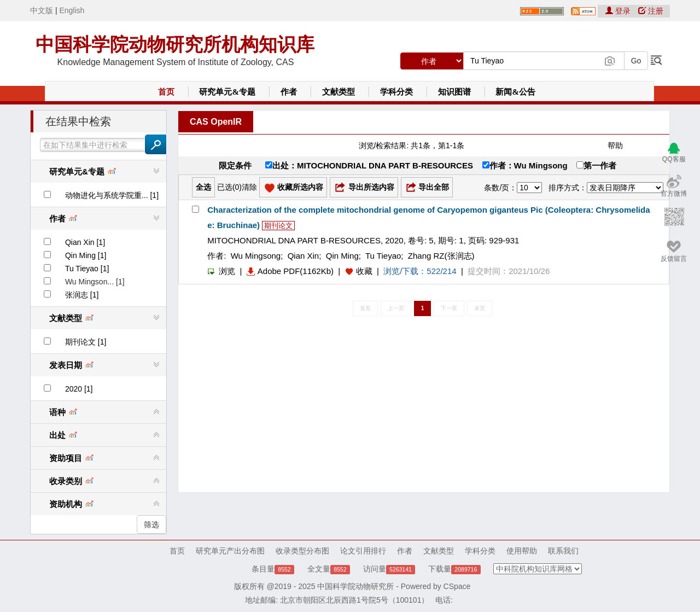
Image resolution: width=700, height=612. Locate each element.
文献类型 (339, 92)
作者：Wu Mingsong (525, 165)
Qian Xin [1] (85, 242)
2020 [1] (79, 389)
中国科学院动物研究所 (355, 586)
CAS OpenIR (216, 122)
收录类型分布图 (302, 551)
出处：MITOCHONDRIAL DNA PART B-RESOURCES (369, 165)
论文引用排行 (363, 551)
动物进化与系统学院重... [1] (112, 195)
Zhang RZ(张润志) (441, 256)
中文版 (42, 10)
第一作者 (596, 165)
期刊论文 (278, 226)
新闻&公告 (515, 92)
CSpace (457, 586)
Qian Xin (304, 256)
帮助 (615, 145)
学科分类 (396, 92)
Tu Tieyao (383, 256)
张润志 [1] (82, 295)
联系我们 (563, 551)
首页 (166, 92)
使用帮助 (522, 551)
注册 (651, 11)
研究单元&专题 (227, 92)
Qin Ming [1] (86, 255)
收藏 (364, 271)
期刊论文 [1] (86, 342)
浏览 (221, 271)
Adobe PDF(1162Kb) (290, 271)
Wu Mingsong (256, 256)
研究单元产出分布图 (230, 551)
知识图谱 (454, 92)
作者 (289, 92)
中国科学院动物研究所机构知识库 (175, 44)
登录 (619, 11)
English (72, 10)
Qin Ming (342, 256)
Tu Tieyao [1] (87, 269)
